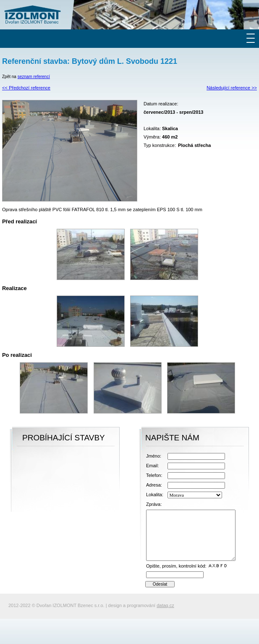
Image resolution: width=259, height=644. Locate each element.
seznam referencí (34, 77)
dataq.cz (165, 605)
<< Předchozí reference (26, 88)
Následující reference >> (232, 88)
